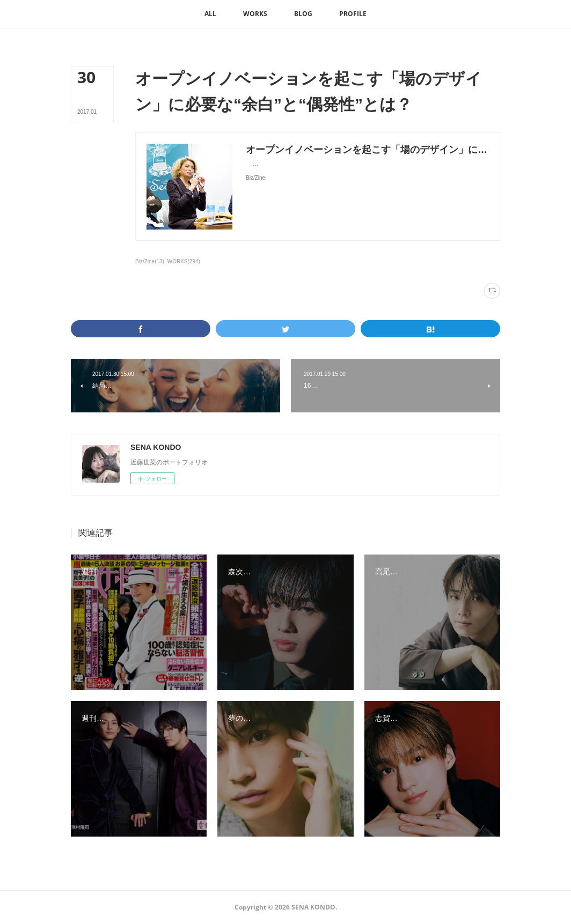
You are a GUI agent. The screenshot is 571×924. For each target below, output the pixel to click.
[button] (210, 14)
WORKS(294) (184, 261)
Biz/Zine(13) (150, 261)
